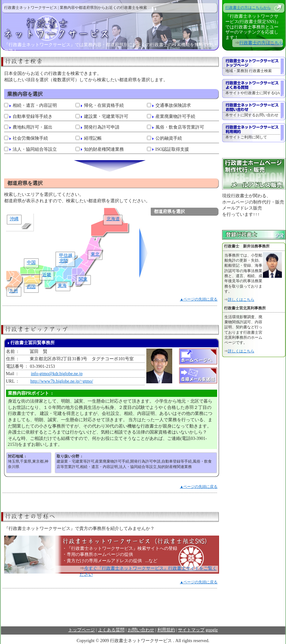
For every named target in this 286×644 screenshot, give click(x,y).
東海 (62, 286)
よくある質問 (111, 630)
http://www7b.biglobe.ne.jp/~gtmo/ (62, 381)
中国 (31, 262)
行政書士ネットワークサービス (110, 27)
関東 (83, 279)
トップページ (82, 630)
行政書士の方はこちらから (248, 8)
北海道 (113, 219)
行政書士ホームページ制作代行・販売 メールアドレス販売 (254, 174)
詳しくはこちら (241, 300)
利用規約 (166, 630)
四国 (31, 287)
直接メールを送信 (198, 375)
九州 (14, 291)
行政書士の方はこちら (261, 43)
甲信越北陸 (66, 258)
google (212, 630)
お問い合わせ (141, 630)
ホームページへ (198, 356)
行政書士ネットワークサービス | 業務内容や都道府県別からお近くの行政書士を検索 (76, 8)
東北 (95, 254)
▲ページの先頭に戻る (199, 299)
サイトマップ (191, 630)
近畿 (47, 275)
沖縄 (14, 219)
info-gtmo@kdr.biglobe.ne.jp (57, 374)
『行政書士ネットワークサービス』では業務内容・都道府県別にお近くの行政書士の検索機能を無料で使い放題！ (110, 46)
